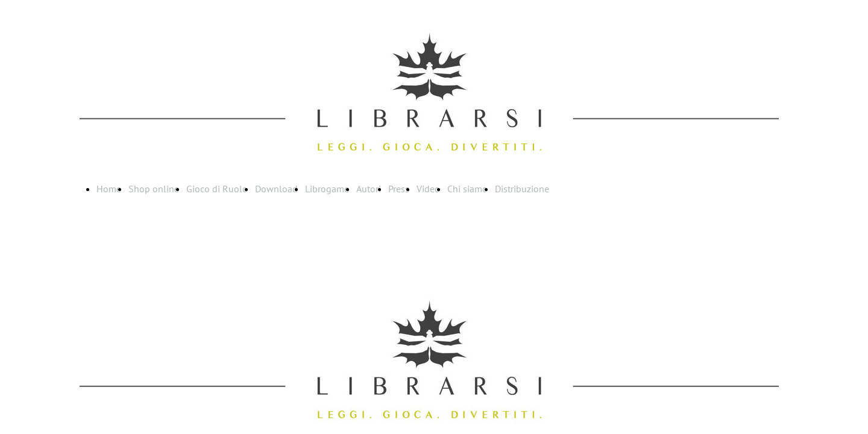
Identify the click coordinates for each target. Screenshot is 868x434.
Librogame (327, 189)
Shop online (154, 189)
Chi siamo (467, 189)
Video (428, 189)
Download (276, 189)
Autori (369, 189)
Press (399, 189)
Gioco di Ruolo (217, 189)
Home (109, 189)
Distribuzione (522, 189)
